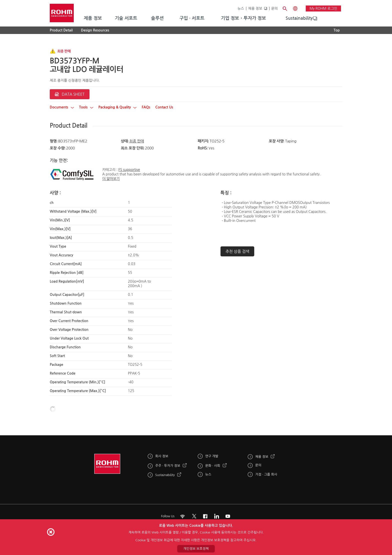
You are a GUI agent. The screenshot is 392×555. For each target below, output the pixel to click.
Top (337, 30)
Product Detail (61, 30)
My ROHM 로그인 (323, 8)
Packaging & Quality (118, 107)
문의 (274, 8)
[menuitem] (299, 18)
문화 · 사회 (213, 466)
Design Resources (95, 30)
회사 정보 (162, 456)
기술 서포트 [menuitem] (126, 18)
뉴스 (241, 8)
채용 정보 (255, 8)
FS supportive (129, 170)
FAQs (146, 107)
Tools (86, 107)
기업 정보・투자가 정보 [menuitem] (243, 18)
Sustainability (299, 18)
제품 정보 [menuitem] (93, 18)
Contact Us (164, 107)
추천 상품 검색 (237, 251)
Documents (62, 107)
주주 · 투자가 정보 (168, 466)
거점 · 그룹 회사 (266, 474)
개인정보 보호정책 (196, 549)
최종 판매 (137, 141)
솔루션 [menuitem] (157, 18)
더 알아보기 (111, 179)
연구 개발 (212, 456)
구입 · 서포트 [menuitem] (192, 18)
